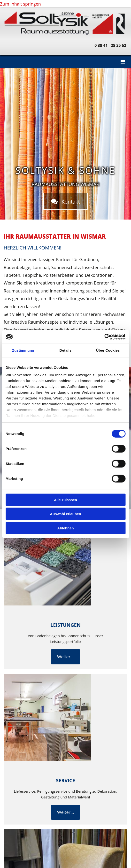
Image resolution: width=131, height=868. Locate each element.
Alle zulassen (65, 500)
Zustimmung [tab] (23, 350)
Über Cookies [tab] (108, 350)
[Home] (65, 34)
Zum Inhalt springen (20, 4)
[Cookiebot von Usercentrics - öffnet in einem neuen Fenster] (104, 337)
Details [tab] (66, 350)
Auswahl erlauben (65, 514)
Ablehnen (65, 528)
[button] (65, 62)
